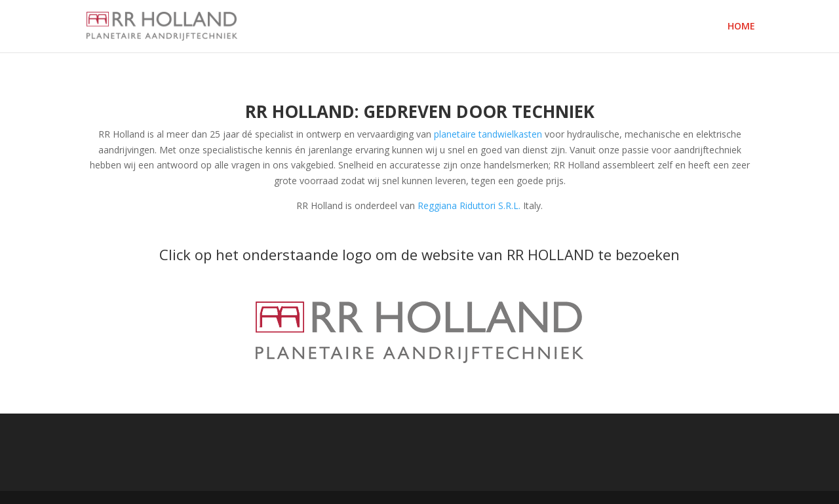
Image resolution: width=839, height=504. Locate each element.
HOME (741, 27)
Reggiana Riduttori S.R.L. (469, 205)
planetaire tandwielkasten (488, 134)
